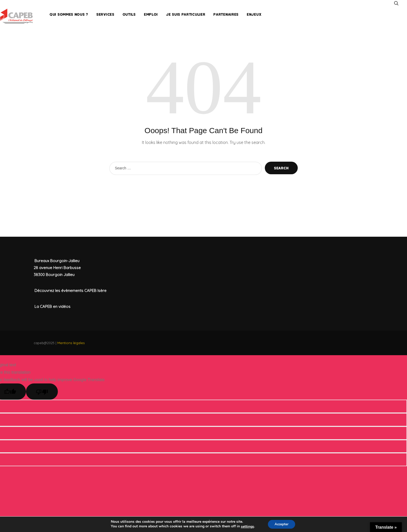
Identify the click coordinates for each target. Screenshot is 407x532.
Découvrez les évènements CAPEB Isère (70, 291)
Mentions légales (71, 343)
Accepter (282, 524)
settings (246, 526)
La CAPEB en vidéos (52, 306)
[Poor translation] (42, 392)
